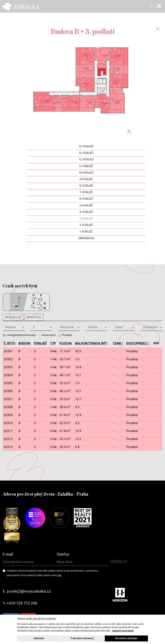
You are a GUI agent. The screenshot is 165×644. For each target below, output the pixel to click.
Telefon (63, 554)
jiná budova (86, 238)
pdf (156, 351)
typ (53, 343)
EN (152, 6)
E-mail (8, 554)
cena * (118, 343)
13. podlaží (86, 153)
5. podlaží (86, 206)
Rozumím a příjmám (126, 638)
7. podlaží (86, 192)
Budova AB (13, 317)
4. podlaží (86, 212)
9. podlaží (86, 179)
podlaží (40, 343)
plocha (66, 343)
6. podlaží (86, 199)
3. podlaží (86, 219)
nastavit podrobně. (123, 631)
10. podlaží (86, 173)
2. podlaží (86, 225)
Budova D (34, 317)
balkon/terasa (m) (91, 343)
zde (59, 575)
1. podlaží (86, 232)
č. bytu (9, 343)
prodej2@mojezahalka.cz (29, 591)
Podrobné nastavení (82, 638)
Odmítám (39, 638)
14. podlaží (86, 147)
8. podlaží (86, 186)
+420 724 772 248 (22, 603)
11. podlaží (86, 166)
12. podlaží (86, 160)
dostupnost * (138, 343)
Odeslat (119, 562)
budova (25, 343)
